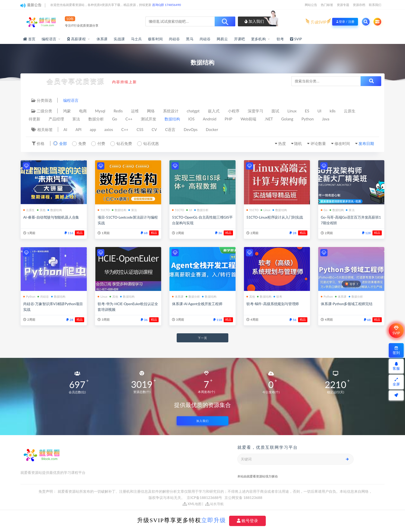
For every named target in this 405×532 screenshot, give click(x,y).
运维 (135, 111)
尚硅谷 (174, 39)
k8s (333, 111)
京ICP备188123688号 (205, 498)
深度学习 (255, 111)
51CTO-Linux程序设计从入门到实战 (275, 217)
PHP (228, 119)
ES (307, 111)
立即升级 (214, 520)
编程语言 (49, 39)
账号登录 (247, 521)
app (93, 129)
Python (307, 119)
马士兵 (137, 39)
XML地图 (192, 504)
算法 (76, 119)
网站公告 (311, 5)
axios (109, 129)
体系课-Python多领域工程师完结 (347, 304)
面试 (275, 111)
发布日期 (366, 143)
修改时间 (342, 143)
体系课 (102, 39)
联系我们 (375, 5)
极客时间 (155, 39)
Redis (118, 111)
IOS (191, 119)
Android (210, 119)
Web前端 (248, 119)
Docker (212, 129)
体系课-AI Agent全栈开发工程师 (197, 304)
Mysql (100, 111)
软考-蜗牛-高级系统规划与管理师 (273, 304)
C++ (129, 119)
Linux (292, 111)
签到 (396, 350)
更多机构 (258, 39)
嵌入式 (214, 111)
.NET (269, 119)
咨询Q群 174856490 (166, 5)
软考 (280, 39)
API (78, 129)
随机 (298, 143)
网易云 (222, 39)
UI (319, 111)
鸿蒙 (67, 111)
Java (326, 119)
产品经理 (56, 119)
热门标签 (327, 5)
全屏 (396, 382)
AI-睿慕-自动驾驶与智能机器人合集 (51, 217)
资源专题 (343, 5)
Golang (287, 119)
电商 (83, 111)
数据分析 (96, 119)
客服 (396, 366)
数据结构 (172, 119)
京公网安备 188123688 (243, 498)
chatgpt (193, 111)
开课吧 (240, 39)
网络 (151, 111)
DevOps (191, 129)
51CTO (104, 210)
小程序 (234, 111)
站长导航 (215, 504)
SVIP (396, 330)
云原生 (350, 111)
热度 (282, 143)
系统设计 (171, 111)
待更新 (34, 119)
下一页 (202, 338)
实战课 (119, 39)
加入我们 (254, 21)
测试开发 (149, 119)
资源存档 (359, 5)
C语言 (170, 129)
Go (115, 119)
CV (154, 129)
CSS (140, 129)
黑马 (190, 39)
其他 (41, 210)
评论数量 (318, 143)
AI (65, 129)
